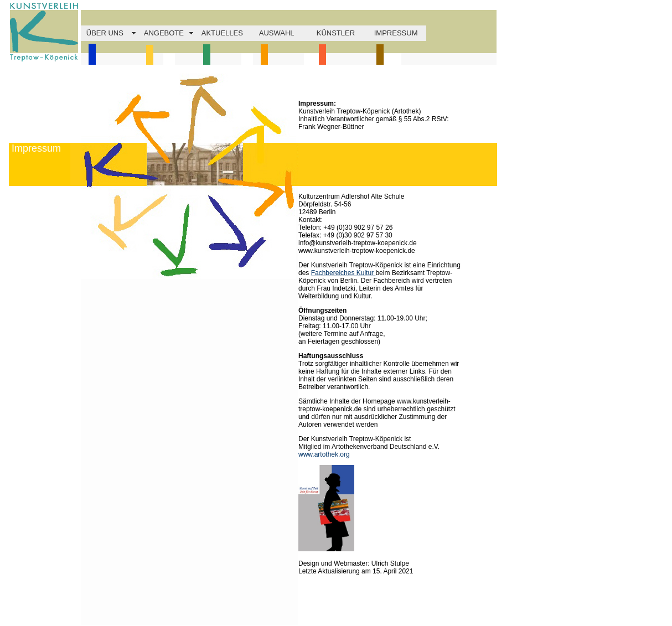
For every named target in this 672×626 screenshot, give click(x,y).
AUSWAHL (277, 33)
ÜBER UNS (105, 33)
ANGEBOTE (164, 33)
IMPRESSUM (396, 33)
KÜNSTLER (336, 33)
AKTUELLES (222, 33)
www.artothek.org (324, 454)
